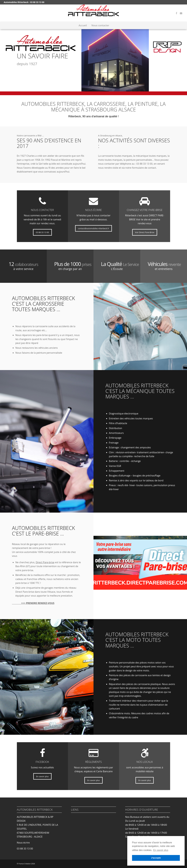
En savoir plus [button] (161, 850)
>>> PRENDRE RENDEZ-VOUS (33, 603)
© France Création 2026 (26, 864)
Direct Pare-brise (45, 562)
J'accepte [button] (156, 858)
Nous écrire (23, 843)
